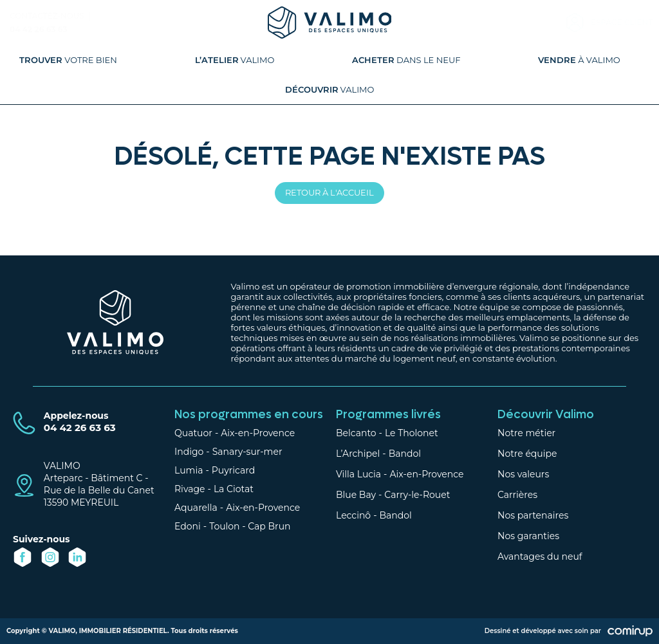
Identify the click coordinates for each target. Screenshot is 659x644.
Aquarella (196, 508)
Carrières (517, 495)
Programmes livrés (388, 415)
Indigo (189, 452)
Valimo (235, 60)
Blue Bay (356, 495)
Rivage (190, 489)
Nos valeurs (523, 474)
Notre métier (526, 433)
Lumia (189, 470)
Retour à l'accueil (329, 192)
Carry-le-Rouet (417, 495)
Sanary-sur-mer (247, 452)
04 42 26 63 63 (39, 29)
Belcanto (356, 433)
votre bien (68, 60)
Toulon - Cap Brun (250, 526)
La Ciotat (234, 489)
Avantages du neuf (540, 557)
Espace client (622, 22)
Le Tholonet (412, 433)
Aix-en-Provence (258, 433)
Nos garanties (528, 536)
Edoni (188, 526)
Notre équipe (527, 454)
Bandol (405, 454)
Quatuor (193, 433)
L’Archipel (358, 454)
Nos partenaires (533, 515)
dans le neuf (406, 60)
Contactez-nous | (51, 16)
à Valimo (579, 60)
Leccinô (353, 515)
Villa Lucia (358, 474)
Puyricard (233, 470)
